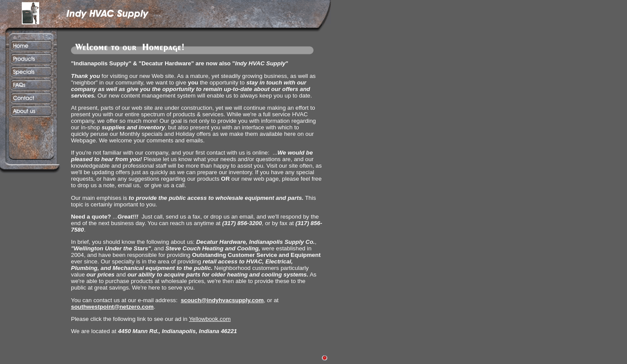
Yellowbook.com (210, 319)
